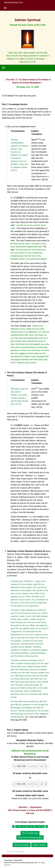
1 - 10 (19, 827)
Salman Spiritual (39, 845)
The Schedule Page (30, 833)
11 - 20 (26, 827)
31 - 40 (41, 827)
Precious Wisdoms (22, 845)
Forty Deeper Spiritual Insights (30, 837)
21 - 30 (33, 827)
